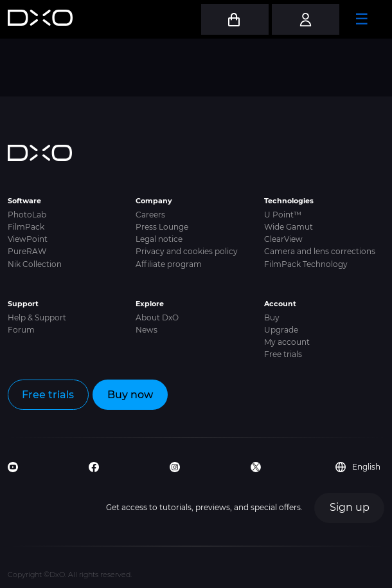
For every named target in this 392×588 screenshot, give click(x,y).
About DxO (157, 317)
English (358, 467)
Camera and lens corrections (320, 251)
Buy (272, 317)
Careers (150, 215)
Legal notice (159, 239)
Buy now (130, 395)
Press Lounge (162, 227)
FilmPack (26, 227)
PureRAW (27, 251)
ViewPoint (28, 239)
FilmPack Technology (306, 264)
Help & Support (37, 317)
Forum (21, 330)
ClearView (283, 239)
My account (287, 342)
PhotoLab (27, 215)
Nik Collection (35, 264)
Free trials (283, 354)
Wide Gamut (289, 227)
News (147, 330)
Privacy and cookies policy (187, 251)
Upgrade (281, 330)
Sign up (350, 507)
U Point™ (283, 215)
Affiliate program (169, 264)
